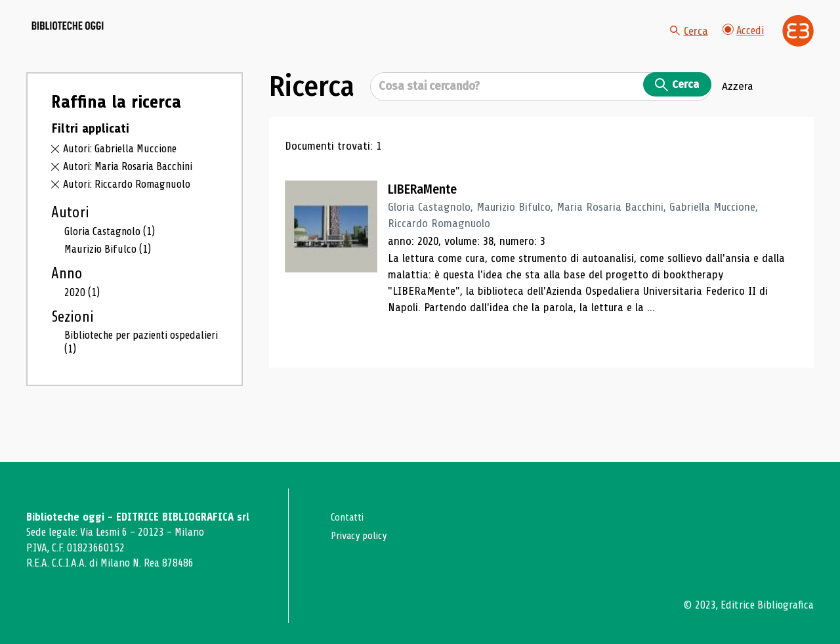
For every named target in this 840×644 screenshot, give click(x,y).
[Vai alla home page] (100, 47)
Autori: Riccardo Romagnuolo (131, 215)
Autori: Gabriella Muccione (123, 180)
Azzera (738, 118)
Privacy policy (362, 535)
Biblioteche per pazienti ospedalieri (120, 375)
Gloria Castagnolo (114, 262)
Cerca (686, 46)
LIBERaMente (431, 220)
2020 (83, 324)
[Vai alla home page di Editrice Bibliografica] (798, 47)
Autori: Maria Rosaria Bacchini (134, 197)
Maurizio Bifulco (110, 280)
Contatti (349, 517)
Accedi (742, 46)
